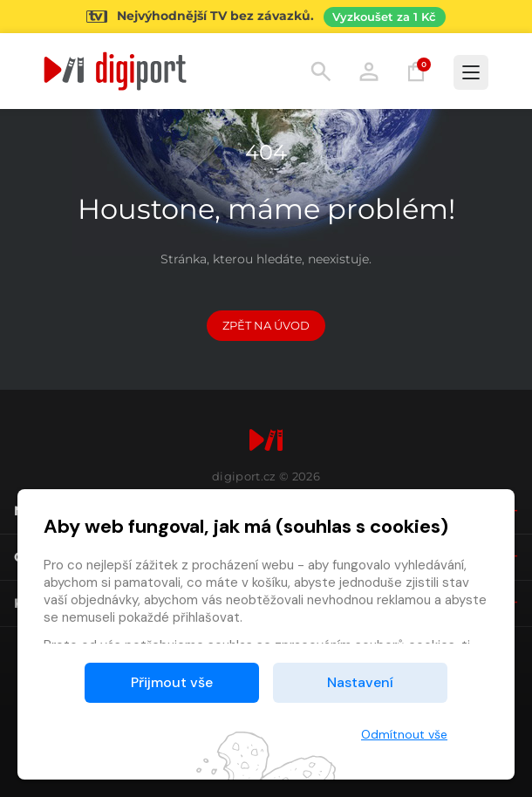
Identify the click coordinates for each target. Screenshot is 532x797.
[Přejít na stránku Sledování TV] (266, 17)
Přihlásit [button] (369, 72)
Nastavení (360, 682)
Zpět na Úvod (266, 325)
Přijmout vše (172, 682)
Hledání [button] (321, 72)
